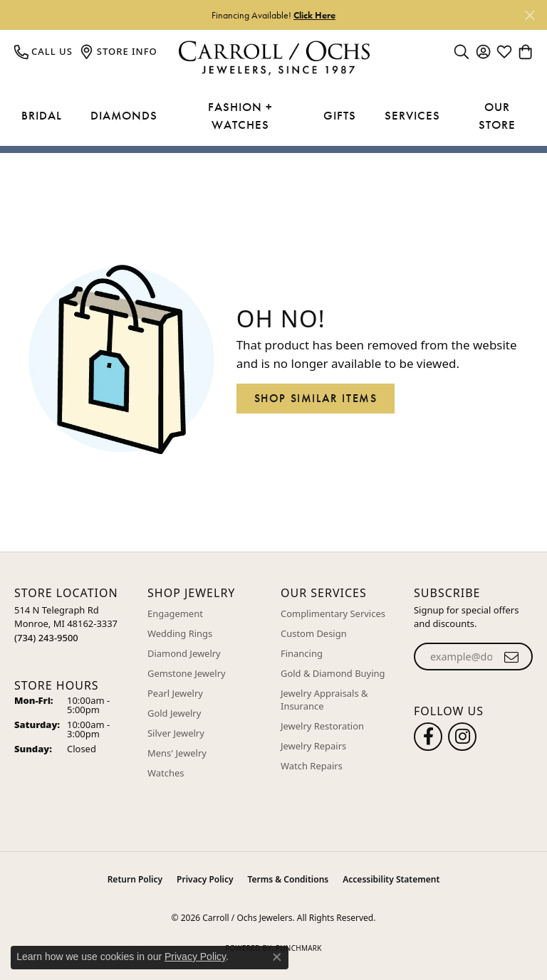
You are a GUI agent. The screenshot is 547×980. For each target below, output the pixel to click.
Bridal (42, 115)
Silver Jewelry (176, 733)
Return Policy (135, 879)
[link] (43, 51)
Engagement (175, 613)
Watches (166, 773)
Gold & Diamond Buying (333, 673)
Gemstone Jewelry (187, 673)
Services (412, 115)
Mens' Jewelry (177, 753)
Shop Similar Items (316, 398)
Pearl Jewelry (175, 693)
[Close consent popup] (277, 957)
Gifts (340, 115)
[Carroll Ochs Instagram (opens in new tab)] (462, 737)
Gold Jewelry (174, 713)
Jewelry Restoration (322, 726)
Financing (302, 653)
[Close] (530, 15)
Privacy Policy (205, 879)
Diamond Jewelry (184, 653)
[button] (462, 51)
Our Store (497, 116)
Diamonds (124, 115)
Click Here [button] (314, 15)
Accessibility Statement (391, 879)
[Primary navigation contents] (273, 116)
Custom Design (314, 633)
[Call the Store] (46, 638)
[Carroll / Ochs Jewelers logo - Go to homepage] (274, 58)
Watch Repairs (312, 766)
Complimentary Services (333, 613)
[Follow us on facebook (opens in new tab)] (428, 737)
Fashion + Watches (240, 116)
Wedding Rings (180, 633)
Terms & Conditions (288, 879)
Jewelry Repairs (313, 746)
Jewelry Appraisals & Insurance (324, 700)
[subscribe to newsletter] (512, 657)
